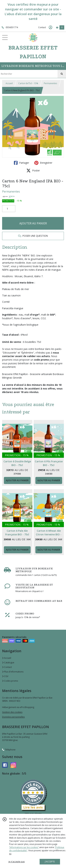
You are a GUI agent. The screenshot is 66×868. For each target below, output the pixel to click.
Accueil (9, 83)
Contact (42, 27)
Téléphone (9, 750)
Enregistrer (43, 163)
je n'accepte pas (17, 862)
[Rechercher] (62, 74)
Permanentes (50, 83)
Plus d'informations (13, 672)
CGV (5, 676)
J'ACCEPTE (50, 862)
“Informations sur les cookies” (24, 847)
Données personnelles (13, 717)
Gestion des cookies (12, 712)
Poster (33, 171)
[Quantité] (9, 209)
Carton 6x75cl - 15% (28, 83)
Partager (21, 163)
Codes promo (10, 681)
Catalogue (8, 663)
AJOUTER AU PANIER (33, 223)
